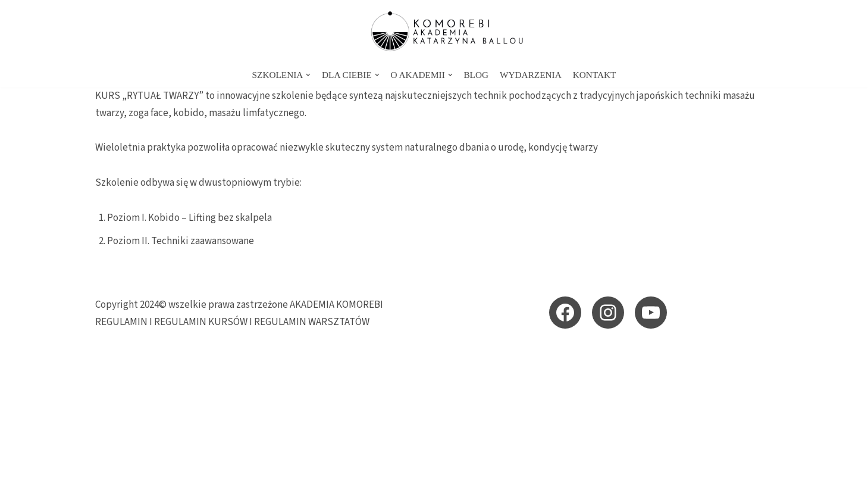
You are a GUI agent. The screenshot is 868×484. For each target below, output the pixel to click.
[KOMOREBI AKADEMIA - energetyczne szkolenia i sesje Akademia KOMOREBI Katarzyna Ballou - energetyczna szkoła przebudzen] (434, 31)
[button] (308, 75)
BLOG (476, 75)
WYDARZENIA (531, 75)
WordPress (200, 468)
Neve (106, 468)
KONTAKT (595, 75)
